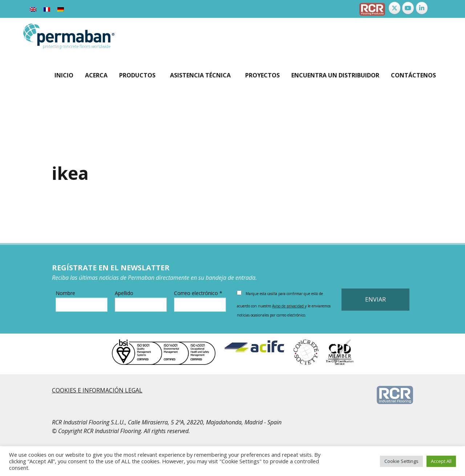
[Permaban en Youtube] (408, 8)
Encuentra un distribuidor (335, 75)
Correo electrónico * (200, 301)
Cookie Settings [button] (401, 461)
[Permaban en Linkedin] (422, 8)
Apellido (141, 301)
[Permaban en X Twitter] (395, 8)
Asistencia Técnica (200, 75)
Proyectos (262, 75)
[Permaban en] (435, 8)
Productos (137, 75)
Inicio (64, 75)
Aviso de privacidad (288, 306)
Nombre (82, 301)
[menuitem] (33, 9)
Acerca (96, 75)
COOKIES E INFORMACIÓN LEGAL (97, 390)
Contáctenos (413, 75)
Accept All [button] (441, 461)
